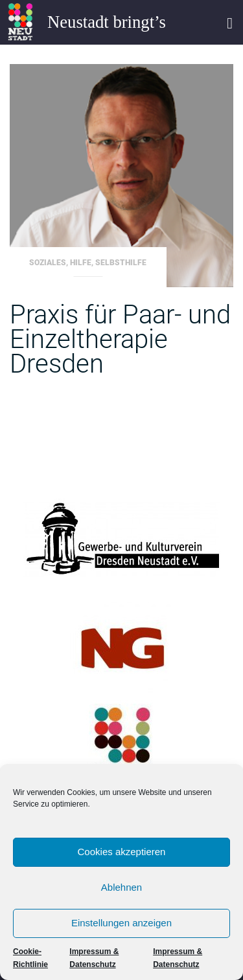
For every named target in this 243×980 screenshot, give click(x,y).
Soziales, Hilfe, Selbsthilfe (88, 263)
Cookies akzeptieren (122, 852)
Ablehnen (121, 887)
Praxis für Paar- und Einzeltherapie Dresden (120, 339)
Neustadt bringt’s (107, 22)
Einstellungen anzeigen (121, 923)
